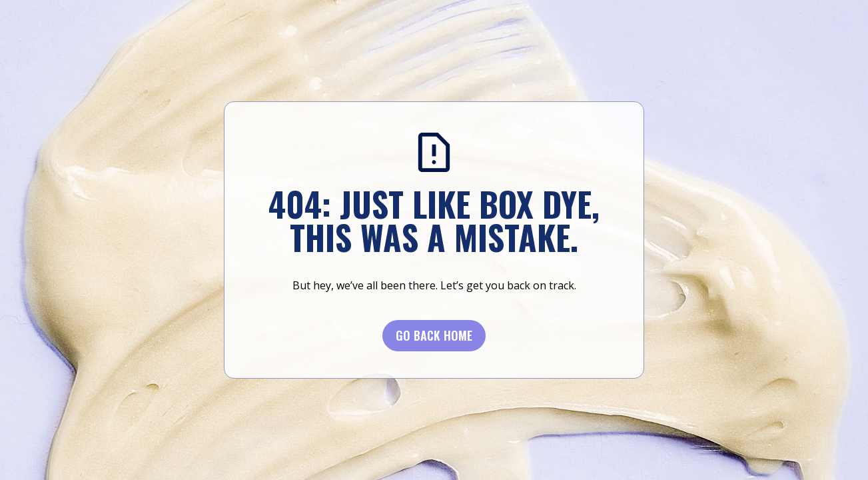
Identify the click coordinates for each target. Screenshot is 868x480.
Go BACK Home (434, 335)
